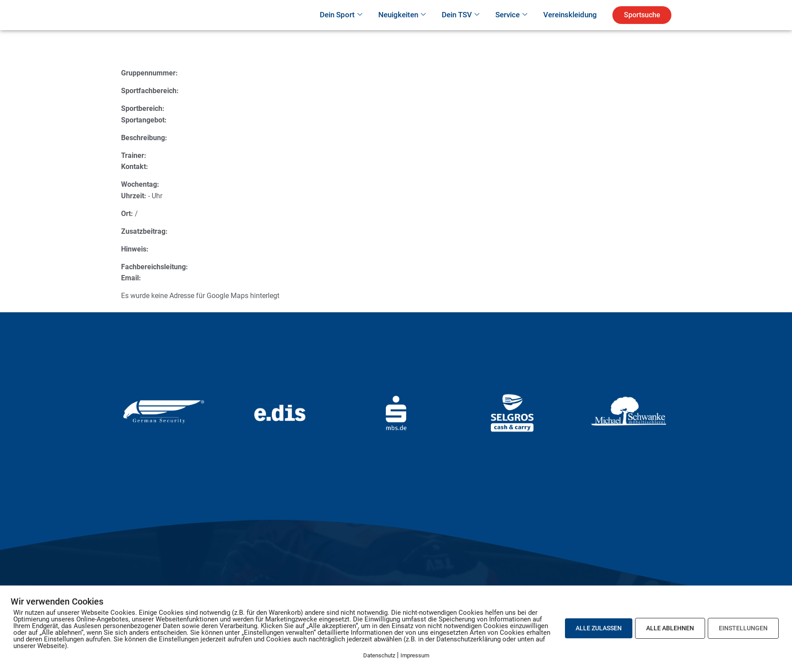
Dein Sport (341, 28)
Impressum (415, 655)
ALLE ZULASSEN (599, 628)
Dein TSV (461, 28)
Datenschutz (379, 655)
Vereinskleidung (570, 27)
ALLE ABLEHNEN (670, 628)
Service (511, 28)
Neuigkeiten (402, 28)
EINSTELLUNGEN (743, 628)
